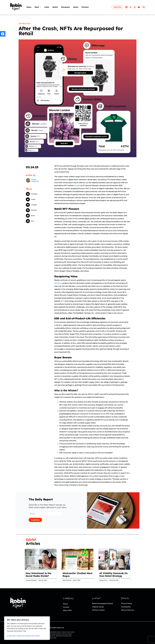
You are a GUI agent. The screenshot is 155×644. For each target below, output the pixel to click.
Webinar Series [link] (99, 607)
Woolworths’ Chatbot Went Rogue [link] (77, 575)
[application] (40, 7)
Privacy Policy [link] (127, 603)
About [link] (66, 604)
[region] (27, 628)
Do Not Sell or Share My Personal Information (23, 636)
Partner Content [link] (99, 610)
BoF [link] (63, 301)
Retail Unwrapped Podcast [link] (104, 603)
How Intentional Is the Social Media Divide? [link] (38, 575)
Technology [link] (25, 24)
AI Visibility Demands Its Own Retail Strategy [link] (113, 575)
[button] (35, 194)
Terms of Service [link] (128, 610)
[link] (3, 34)
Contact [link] (66, 607)
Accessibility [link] (127, 607)
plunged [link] (77, 185)
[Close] (48, 617)
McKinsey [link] (58, 283)
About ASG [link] (68, 610)
